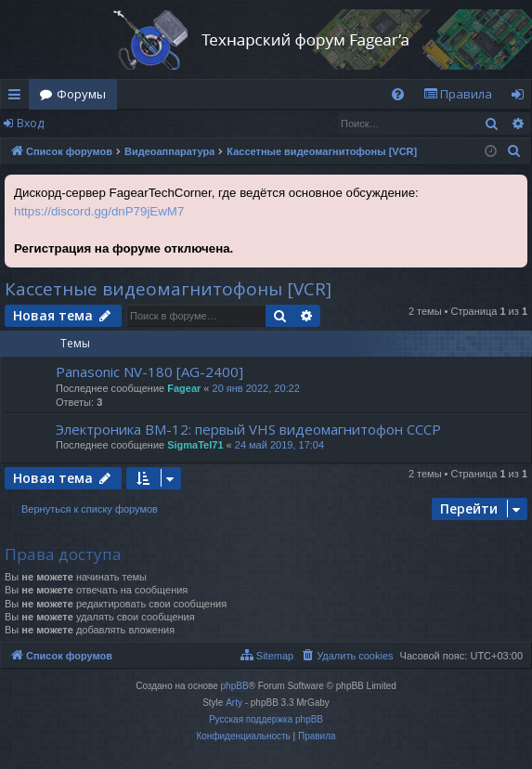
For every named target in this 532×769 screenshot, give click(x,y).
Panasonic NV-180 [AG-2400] (149, 371)
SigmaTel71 (195, 445)
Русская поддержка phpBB (266, 719)
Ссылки (18, 98)
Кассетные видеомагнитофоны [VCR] (168, 289)
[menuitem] (398, 94)
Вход (30, 123)
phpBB (235, 686)
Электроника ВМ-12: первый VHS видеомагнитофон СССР (248, 429)
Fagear (184, 388)
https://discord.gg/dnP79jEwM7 (99, 211)
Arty (234, 703)
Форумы (81, 94)
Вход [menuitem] (521, 98)
